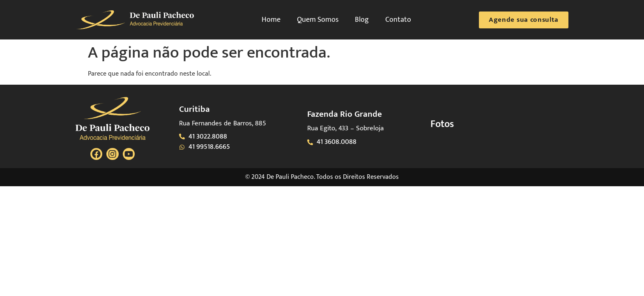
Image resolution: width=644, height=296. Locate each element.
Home (271, 20)
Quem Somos (318, 20)
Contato (398, 20)
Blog (362, 20)
